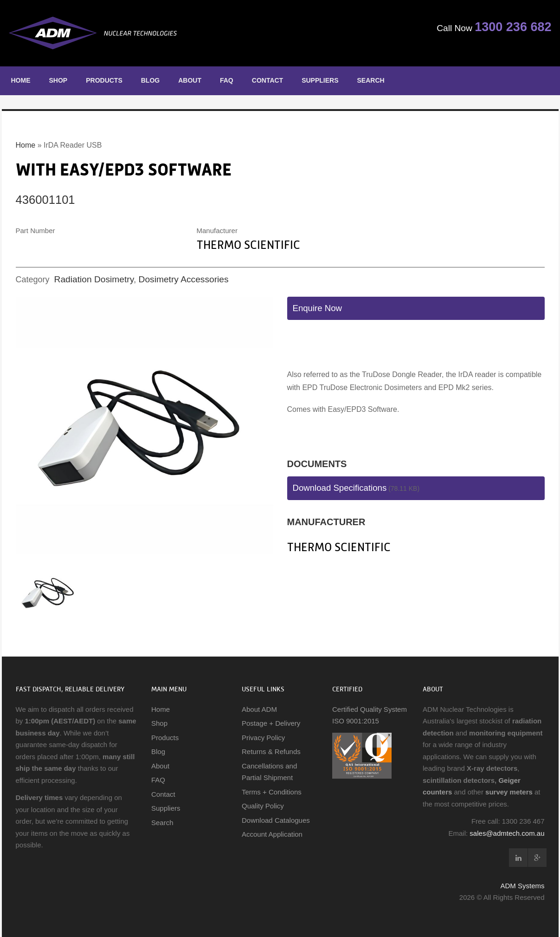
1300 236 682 (508, 29)
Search (371, 80)
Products (104, 80)
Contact (267, 80)
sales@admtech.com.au (507, 833)
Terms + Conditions (272, 792)
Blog (150, 80)
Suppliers (320, 80)
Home (21, 80)
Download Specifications (340, 488)
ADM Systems (522, 886)
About (190, 80)
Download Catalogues (276, 820)
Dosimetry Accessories (184, 279)
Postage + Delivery (271, 723)
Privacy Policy (263, 738)
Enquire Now (318, 308)
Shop (58, 80)
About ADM (259, 709)
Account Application (272, 834)
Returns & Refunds (271, 752)
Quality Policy (263, 806)
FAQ (227, 80)
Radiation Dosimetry (94, 279)
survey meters (509, 792)
